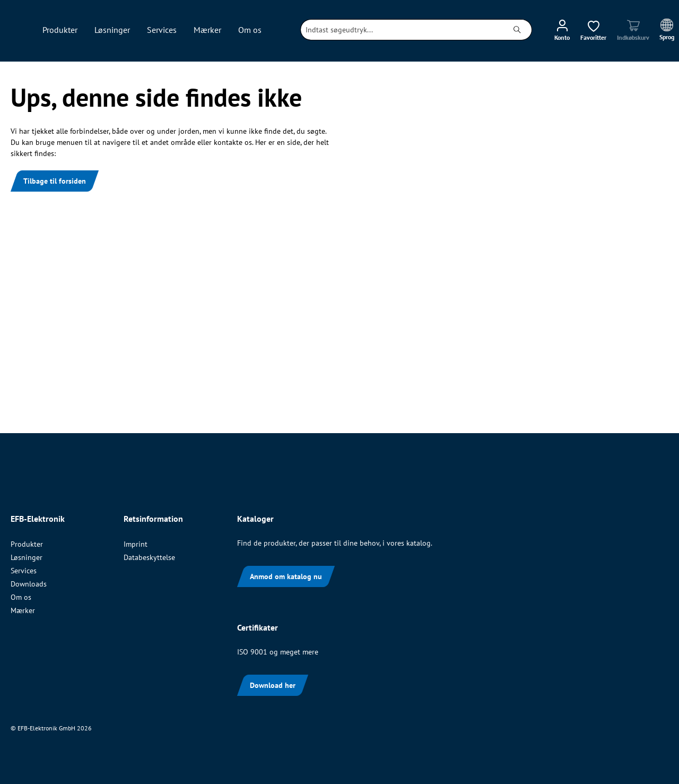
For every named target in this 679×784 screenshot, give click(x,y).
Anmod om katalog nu (286, 576)
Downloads (29, 584)
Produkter (27, 544)
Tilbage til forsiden (55, 181)
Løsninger (27, 557)
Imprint (136, 544)
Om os (21, 597)
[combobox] (402, 30)
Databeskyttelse (149, 557)
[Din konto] (562, 30)
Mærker (23, 610)
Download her (273, 685)
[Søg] (517, 30)
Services (24, 571)
